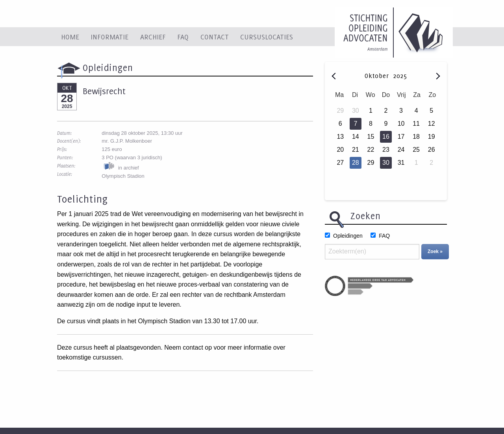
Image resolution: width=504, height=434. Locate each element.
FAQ (183, 37)
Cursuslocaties (267, 37)
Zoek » (435, 251)
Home (70, 37)
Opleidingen (348, 236)
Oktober (378, 76)
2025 (400, 76)
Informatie (109, 37)
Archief (153, 37)
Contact (215, 37)
